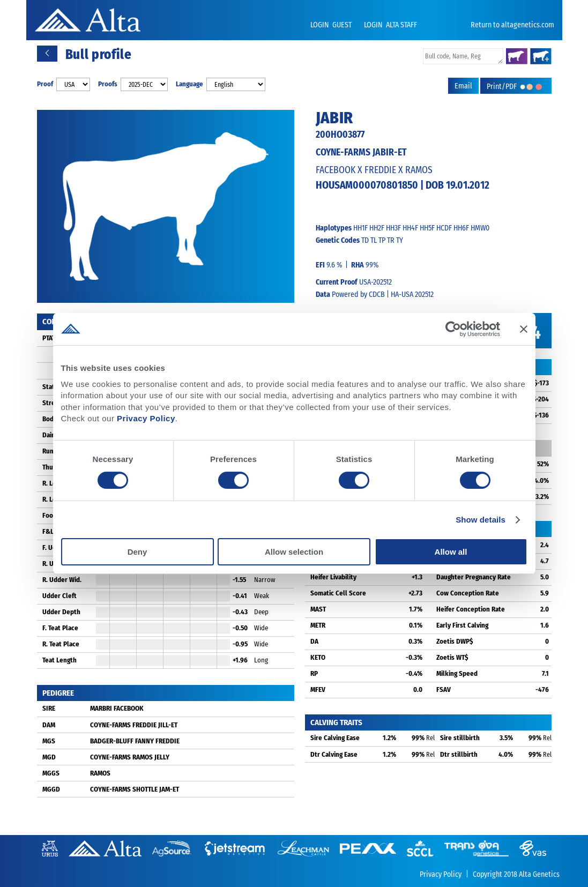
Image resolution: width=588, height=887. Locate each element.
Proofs (108, 84)
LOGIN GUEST (332, 25)
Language (189, 84)
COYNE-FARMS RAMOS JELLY (130, 757)
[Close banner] (524, 329)
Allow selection (294, 552)
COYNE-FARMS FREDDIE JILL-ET (134, 725)
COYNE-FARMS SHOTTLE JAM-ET (135, 789)
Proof (45, 84)
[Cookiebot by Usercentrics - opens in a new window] (453, 329)
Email (463, 86)
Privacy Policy (146, 418)
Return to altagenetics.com (512, 25)
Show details (481, 520)
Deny (137, 552)
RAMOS (100, 773)
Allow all (451, 552)
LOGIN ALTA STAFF (390, 25)
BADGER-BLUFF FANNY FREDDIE (135, 741)
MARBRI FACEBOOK (117, 708)
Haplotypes (334, 228)
